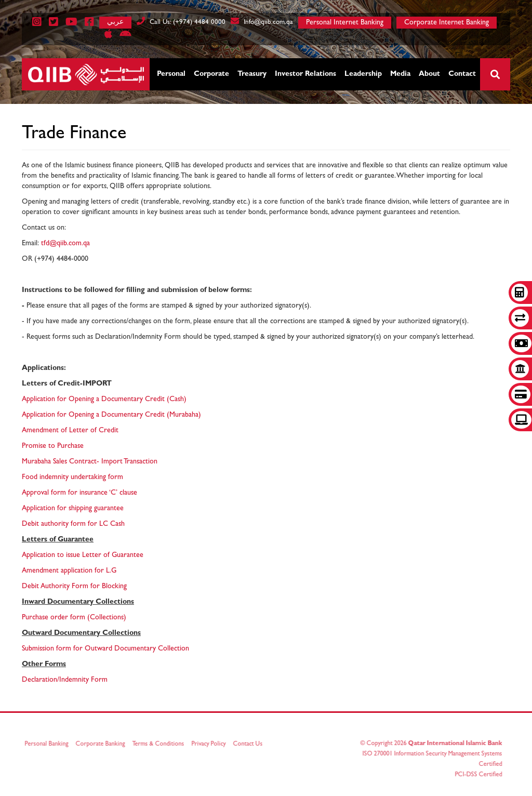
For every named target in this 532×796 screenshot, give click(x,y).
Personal (171, 74)
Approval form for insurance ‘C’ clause (79, 493)
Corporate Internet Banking (447, 23)
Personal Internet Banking (345, 23)
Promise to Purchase (53, 446)
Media (400, 74)
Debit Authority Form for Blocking (74, 587)
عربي (115, 22)
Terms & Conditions (161, 745)
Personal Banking (49, 745)
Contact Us (250, 745)
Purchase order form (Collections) (74, 618)
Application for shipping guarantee (73, 509)
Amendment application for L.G (69, 571)
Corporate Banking (103, 745)
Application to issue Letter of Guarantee (83, 555)
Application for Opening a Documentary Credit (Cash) (104, 400)
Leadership (363, 74)
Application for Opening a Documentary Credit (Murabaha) (111, 415)
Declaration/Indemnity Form (65, 680)
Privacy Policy (211, 745)
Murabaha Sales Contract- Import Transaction (90, 462)
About (429, 74)
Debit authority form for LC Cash (73, 524)
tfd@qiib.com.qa (65, 244)
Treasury (252, 74)
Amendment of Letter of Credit (70, 431)
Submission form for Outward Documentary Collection (105, 649)
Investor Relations (305, 74)
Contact (462, 74)
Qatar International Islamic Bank (453, 744)
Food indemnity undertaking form (72, 477)
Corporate (211, 74)
